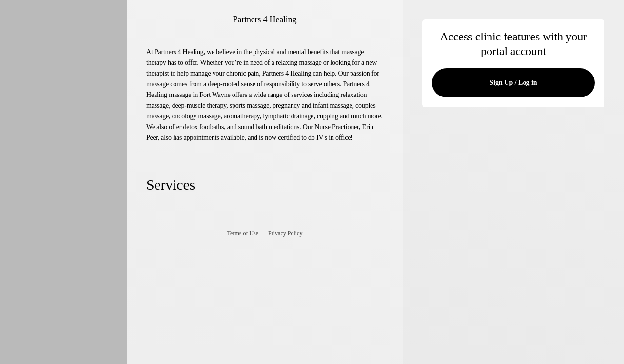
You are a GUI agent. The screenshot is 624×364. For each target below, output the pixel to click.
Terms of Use (243, 233)
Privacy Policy (285, 233)
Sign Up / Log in (513, 83)
